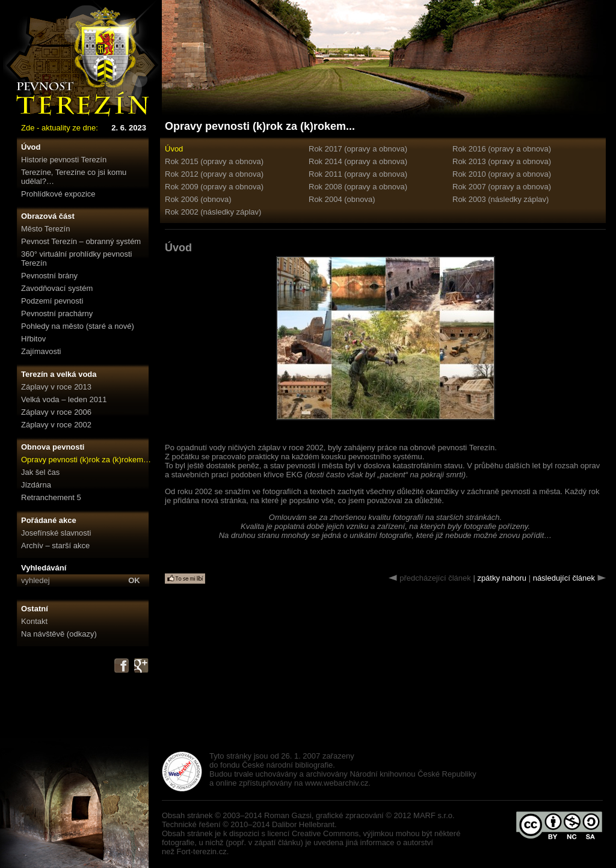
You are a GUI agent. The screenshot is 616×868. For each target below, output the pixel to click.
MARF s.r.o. (434, 815)
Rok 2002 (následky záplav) (213, 212)
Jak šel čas (40, 472)
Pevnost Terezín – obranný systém (81, 241)
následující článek (564, 578)
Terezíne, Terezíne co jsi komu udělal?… (74, 177)
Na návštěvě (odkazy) (59, 634)
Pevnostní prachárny (57, 313)
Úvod (31, 147)
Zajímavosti (41, 351)
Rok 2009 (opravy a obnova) (214, 187)
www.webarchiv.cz (337, 783)
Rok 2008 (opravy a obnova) (358, 187)
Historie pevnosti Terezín (64, 160)
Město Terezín (45, 229)
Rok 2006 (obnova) (198, 199)
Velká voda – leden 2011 (64, 399)
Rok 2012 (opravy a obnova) (214, 174)
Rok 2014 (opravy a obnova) (358, 161)
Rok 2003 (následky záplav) (500, 199)
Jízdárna (36, 485)
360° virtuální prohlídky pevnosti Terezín (76, 258)
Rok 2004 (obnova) (342, 199)
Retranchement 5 (51, 497)
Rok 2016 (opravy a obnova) (502, 149)
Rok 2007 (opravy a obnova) (502, 187)
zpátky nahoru (502, 578)
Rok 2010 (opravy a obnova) (502, 174)
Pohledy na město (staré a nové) (78, 326)
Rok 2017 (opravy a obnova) (358, 149)
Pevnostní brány (49, 276)
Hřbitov (33, 339)
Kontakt (34, 621)
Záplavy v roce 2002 (56, 425)
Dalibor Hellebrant (303, 824)
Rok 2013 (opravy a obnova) (502, 161)
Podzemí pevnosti (52, 301)
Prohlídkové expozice (58, 194)
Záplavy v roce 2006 (56, 412)
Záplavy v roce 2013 (56, 387)
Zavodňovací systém (57, 288)
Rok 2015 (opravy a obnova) (214, 161)
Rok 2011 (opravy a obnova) (358, 174)
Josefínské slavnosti (56, 533)
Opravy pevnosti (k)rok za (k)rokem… (86, 460)
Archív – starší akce (55, 546)
